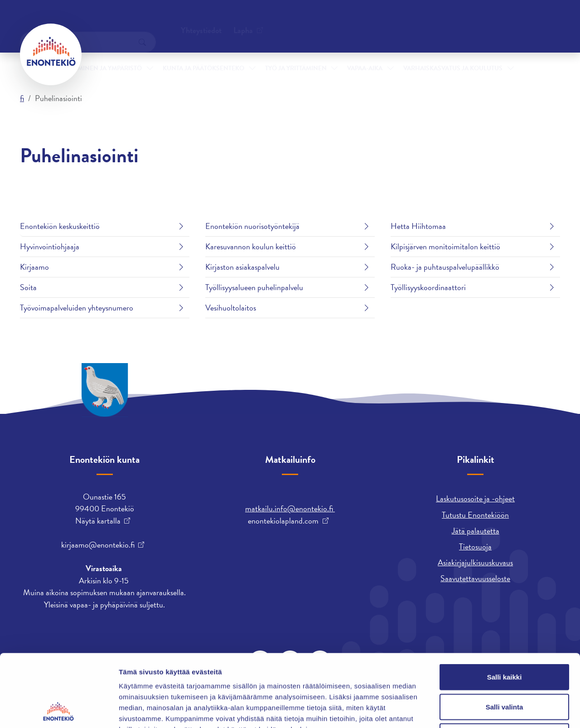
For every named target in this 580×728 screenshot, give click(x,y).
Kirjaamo (34, 267)
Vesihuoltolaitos (231, 308)
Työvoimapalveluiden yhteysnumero (77, 308)
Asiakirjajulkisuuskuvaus (475, 562)
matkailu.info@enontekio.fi (290, 508)
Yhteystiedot (112, 20)
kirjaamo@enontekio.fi (98, 545)
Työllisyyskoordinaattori (428, 287)
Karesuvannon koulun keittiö (251, 246)
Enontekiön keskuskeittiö (60, 226)
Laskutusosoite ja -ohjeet (475, 498)
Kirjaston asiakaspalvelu (242, 267)
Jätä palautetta (476, 531)
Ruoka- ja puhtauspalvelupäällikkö (445, 267)
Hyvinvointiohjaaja (50, 246)
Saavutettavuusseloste (475, 578)
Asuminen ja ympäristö (104, 54)
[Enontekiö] (51, 54)
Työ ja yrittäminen (296, 54)
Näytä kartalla (98, 521)
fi (22, 98)
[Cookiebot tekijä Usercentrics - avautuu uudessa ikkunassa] (59, 710)
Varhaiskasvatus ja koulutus (453, 54)
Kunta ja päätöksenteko (203, 54)
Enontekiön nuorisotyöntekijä (252, 226)
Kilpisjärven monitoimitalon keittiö (445, 246)
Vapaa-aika (365, 54)
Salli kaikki (505, 609)
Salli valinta (505, 639)
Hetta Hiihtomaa (418, 226)
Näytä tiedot (485, 710)
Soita (28, 287)
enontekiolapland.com (283, 521)
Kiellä (504, 668)
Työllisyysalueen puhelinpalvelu (254, 287)
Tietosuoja (475, 546)
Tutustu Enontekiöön (475, 515)
